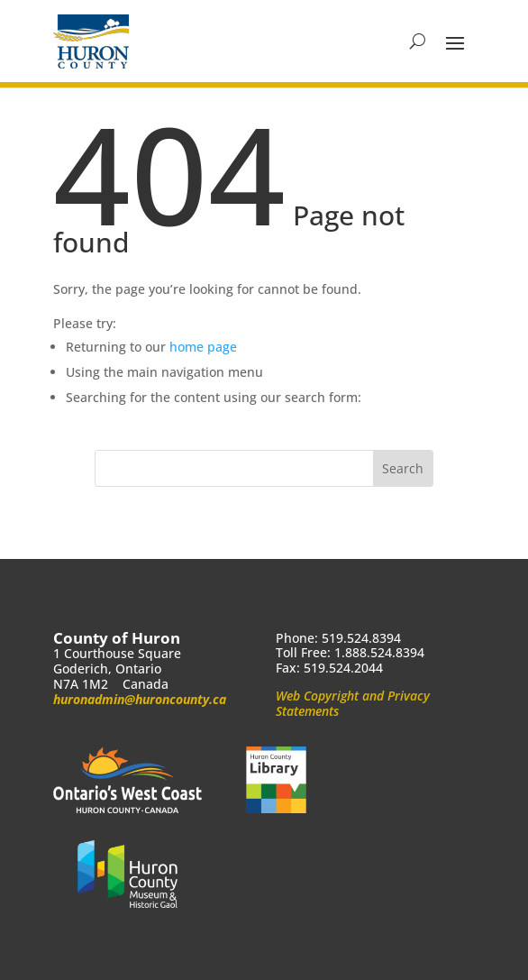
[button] (455, 41)
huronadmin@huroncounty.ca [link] (140, 699)
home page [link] (203, 347)
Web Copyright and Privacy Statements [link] (353, 703)
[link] (91, 41)
